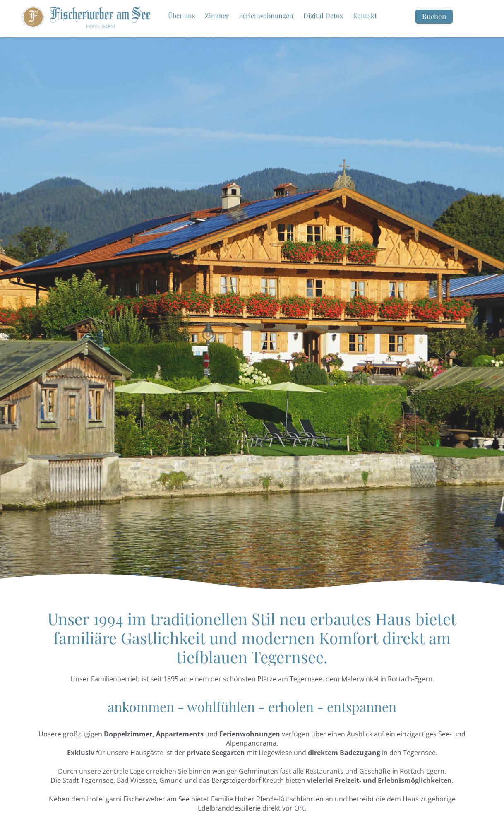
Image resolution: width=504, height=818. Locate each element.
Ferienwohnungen (266, 16)
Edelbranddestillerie (229, 808)
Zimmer (217, 16)
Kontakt (365, 16)
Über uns (181, 16)
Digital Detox (323, 16)
